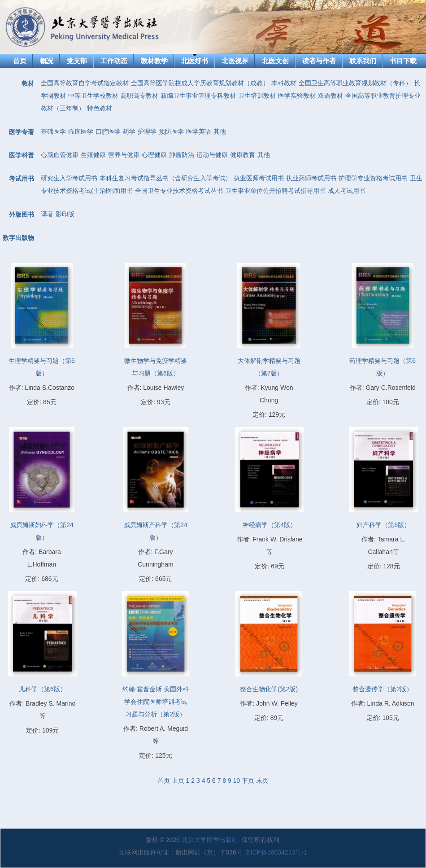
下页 (248, 781)
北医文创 (275, 61)
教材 (28, 83)
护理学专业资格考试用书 (373, 178)
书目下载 (403, 61)
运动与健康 (212, 155)
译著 (47, 214)
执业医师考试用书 (259, 178)
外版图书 (22, 214)
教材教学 (154, 61)
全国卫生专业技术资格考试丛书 (179, 191)
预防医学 (171, 131)
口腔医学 (108, 131)
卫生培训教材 (257, 96)
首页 (20, 61)
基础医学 (53, 131)
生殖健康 (93, 155)
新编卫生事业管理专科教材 (198, 96)
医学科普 (22, 155)
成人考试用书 (347, 191)
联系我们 (363, 61)
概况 (47, 61)
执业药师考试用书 (311, 178)
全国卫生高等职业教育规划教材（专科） (355, 83)
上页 (178, 781)
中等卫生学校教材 (93, 96)
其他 (220, 131)
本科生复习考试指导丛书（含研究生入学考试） (165, 178)
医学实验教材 (297, 96)
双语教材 (330, 96)
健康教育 (243, 155)
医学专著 (22, 132)
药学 (129, 131)
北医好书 (195, 61)
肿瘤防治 (182, 155)
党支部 (77, 61)
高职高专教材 (139, 96)
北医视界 (235, 61)
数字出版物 (18, 238)
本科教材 (284, 83)
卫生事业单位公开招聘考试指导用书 (275, 191)
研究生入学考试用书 (69, 178)
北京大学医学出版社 (210, 840)
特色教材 (100, 108)
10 (237, 781)
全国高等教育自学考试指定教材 (85, 83)
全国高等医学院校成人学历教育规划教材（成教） (200, 83)
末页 (262, 781)
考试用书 (22, 179)
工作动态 (114, 61)
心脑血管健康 (60, 155)
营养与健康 (124, 155)
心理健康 (154, 155)
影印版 (65, 214)
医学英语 (199, 131)
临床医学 (81, 131)
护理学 (147, 131)
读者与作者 (319, 61)
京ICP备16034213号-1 (276, 852)
